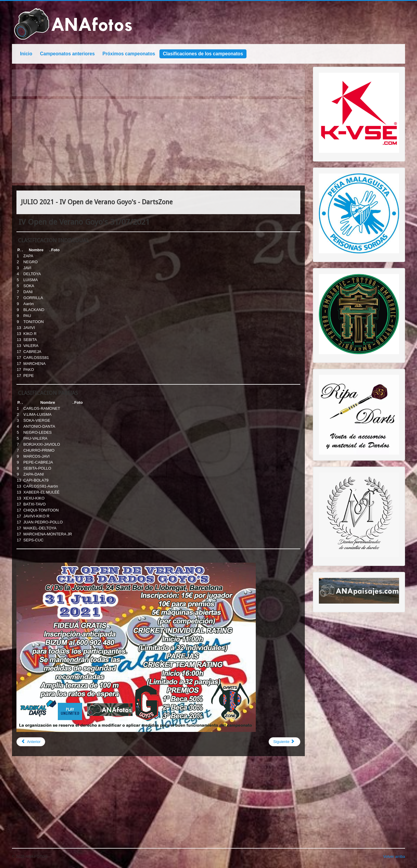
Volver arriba (394, 856)
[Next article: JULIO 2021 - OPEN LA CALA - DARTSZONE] (284, 742)
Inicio (26, 54)
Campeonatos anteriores (67, 54)
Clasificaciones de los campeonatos (203, 54)
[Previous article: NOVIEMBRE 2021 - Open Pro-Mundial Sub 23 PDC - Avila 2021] (31, 742)
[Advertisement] (158, 141)
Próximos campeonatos (129, 54)
